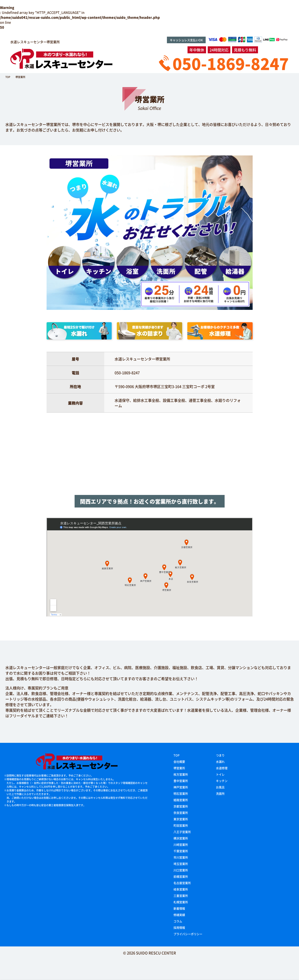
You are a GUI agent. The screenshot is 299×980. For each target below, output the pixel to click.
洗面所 (220, 793)
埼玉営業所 (181, 864)
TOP (176, 755)
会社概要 (179, 762)
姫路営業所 (181, 800)
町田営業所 (181, 825)
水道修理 (222, 768)
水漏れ (220, 762)
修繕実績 (179, 915)
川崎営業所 (181, 845)
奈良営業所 (181, 813)
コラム (178, 921)
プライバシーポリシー (188, 934)
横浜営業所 (181, 838)
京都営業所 (181, 806)
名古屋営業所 (182, 883)
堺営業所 (179, 768)
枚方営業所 (181, 774)
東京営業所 (181, 819)
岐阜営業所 (181, 889)
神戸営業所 (181, 787)
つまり (220, 755)
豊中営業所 (181, 781)
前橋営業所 (181, 876)
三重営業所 (181, 896)
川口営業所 (181, 870)
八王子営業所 (182, 832)
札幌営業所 (181, 902)
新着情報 (179, 908)
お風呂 (220, 787)
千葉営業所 (181, 851)
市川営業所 (181, 857)
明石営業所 (181, 793)
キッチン (222, 781)
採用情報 (179, 927)
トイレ (220, 774)
